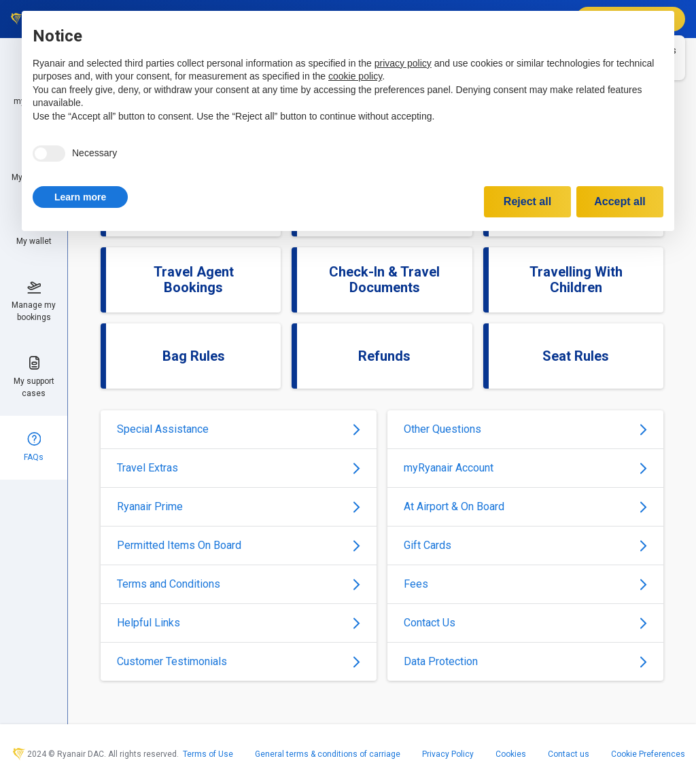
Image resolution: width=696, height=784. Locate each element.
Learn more (80, 197)
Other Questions (525, 429)
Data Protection (525, 661)
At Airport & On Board (525, 506)
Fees (525, 584)
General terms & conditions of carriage (328, 754)
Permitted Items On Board (239, 545)
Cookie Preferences (648, 754)
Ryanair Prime (239, 506)
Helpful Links (239, 623)
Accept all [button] (620, 201)
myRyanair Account (525, 468)
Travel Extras (239, 468)
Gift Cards (525, 545)
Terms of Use (208, 754)
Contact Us (525, 623)
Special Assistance (239, 429)
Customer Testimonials (239, 661)
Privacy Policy (448, 754)
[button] (80, 197)
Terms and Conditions (239, 584)
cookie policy (355, 76)
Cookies (511, 754)
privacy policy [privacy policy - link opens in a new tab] (403, 63)
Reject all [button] (527, 201)
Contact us (569, 754)
